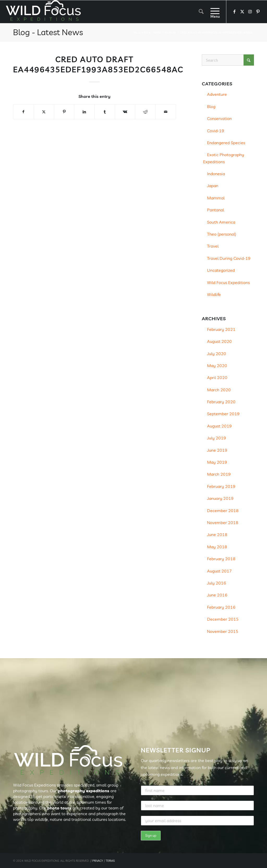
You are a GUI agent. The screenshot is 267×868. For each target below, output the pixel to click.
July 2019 (217, 438)
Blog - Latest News (48, 32)
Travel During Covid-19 (229, 258)
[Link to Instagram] (250, 11)
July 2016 (217, 583)
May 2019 (217, 462)
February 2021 (221, 329)
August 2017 (219, 571)
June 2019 (217, 450)
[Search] (201, 12)
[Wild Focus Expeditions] (44, 12)
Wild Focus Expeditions (228, 282)
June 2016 (217, 595)
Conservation (219, 118)
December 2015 (223, 619)
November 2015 (223, 631)
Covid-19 (216, 131)
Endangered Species (226, 143)
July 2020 (217, 354)
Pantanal (216, 210)
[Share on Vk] (125, 112)
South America (221, 222)
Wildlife (214, 294)
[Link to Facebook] (234, 11)
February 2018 (221, 559)
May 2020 (217, 366)
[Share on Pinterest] (64, 112)
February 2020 (221, 402)
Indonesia (216, 174)
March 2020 (219, 390)
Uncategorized (221, 270)
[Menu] (213, 12)
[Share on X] (44, 112)
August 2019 (219, 426)
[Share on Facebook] (23, 112)
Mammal (216, 198)
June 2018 (217, 534)
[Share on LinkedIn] (84, 112)
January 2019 (220, 498)
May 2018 (217, 547)
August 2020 (219, 341)
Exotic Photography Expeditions (224, 158)
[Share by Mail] (166, 112)
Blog (211, 106)
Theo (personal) (222, 234)
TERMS (110, 861)
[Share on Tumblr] (105, 112)
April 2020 (217, 378)
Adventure (217, 94)
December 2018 (223, 511)
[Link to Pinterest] (258, 11)
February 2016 (221, 607)
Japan (213, 186)
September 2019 (223, 414)
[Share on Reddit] (145, 112)
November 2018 (223, 523)
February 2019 (221, 486)
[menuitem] (201, 12)
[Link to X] (242, 11)
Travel (213, 246)
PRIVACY (98, 861)
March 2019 (219, 474)
